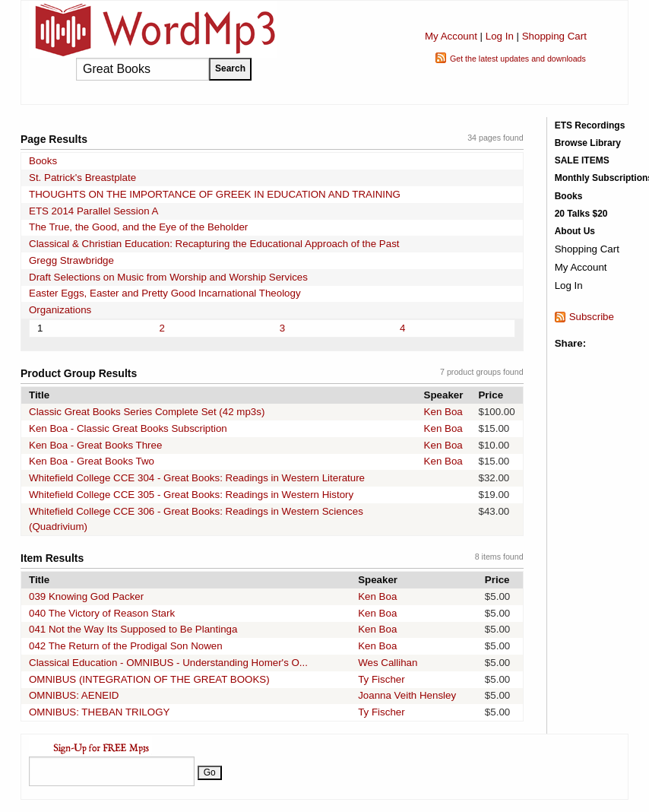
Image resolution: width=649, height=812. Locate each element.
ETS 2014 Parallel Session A (93, 211)
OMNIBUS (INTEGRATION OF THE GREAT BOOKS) (149, 679)
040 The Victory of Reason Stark (102, 613)
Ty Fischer (381, 679)
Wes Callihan (388, 663)
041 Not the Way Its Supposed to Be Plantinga (133, 629)
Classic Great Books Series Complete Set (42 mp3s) (147, 412)
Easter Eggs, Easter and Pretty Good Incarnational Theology (165, 293)
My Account (451, 36)
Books (43, 161)
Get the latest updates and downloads (518, 59)
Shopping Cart (554, 36)
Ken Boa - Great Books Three (95, 445)
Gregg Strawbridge (71, 260)
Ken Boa (443, 412)
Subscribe (592, 317)
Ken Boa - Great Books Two (92, 461)
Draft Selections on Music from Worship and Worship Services (168, 277)
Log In (500, 36)
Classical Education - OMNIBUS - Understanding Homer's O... (168, 663)
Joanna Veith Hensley (407, 695)
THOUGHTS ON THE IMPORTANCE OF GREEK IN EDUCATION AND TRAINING (215, 194)
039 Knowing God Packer (86, 596)
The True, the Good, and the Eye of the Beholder (138, 227)
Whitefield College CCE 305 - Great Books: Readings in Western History (191, 495)
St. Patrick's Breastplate (82, 178)
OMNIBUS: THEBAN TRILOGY (99, 712)
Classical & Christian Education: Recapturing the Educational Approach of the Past (214, 244)
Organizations (60, 310)
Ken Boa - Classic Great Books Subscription (128, 428)
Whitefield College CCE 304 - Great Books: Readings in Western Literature (197, 478)
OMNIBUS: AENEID (74, 695)
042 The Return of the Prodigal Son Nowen (126, 646)
